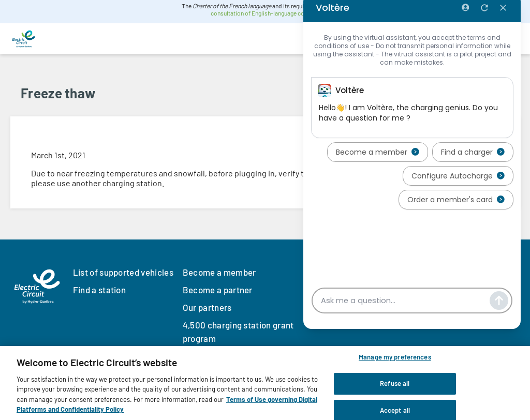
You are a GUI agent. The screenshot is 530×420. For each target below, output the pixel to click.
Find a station (99, 290)
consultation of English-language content (264, 13)
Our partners (207, 307)
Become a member (219, 272)
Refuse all (395, 384)
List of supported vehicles (123, 272)
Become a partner (218, 290)
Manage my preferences (395, 358)
